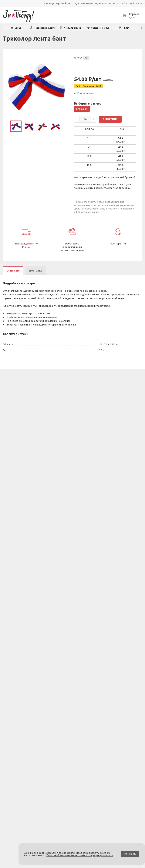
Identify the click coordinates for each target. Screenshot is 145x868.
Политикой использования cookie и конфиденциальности (80, 855)
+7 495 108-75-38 (86, 3)
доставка (30, 244)
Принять (130, 854)
